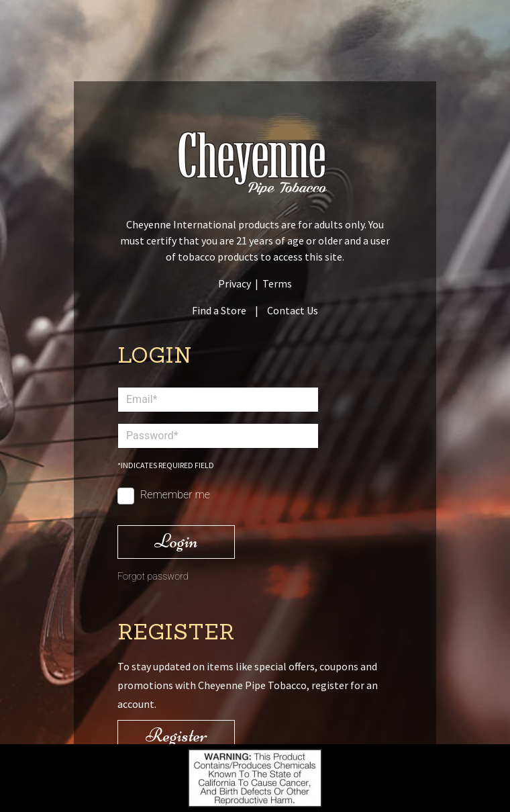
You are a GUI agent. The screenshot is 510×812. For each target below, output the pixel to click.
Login (176, 541)
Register (176, 735)
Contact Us (293, 310)
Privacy (235, 283)
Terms (277, 283)
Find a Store (219, 310)
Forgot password (153, 577)
